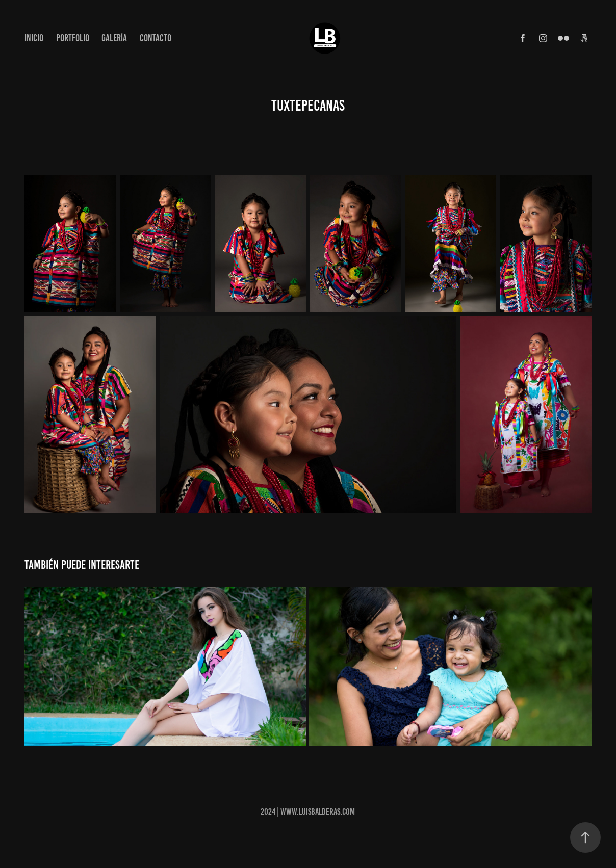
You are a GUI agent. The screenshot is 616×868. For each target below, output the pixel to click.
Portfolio (73, 38)
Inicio (34, 38)
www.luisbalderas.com (318, 812)
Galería (114, 38)
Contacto (156, 38)
